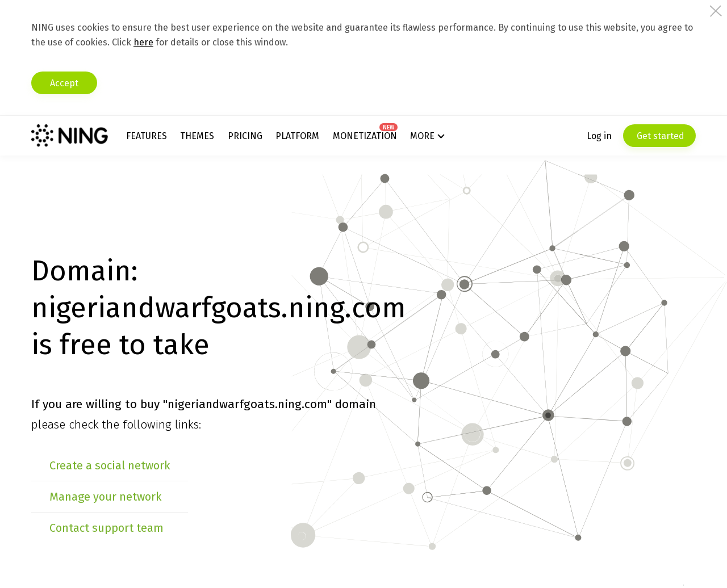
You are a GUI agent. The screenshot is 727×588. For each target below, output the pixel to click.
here (143, 42)
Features (147, 136)
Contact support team (106, 528)
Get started (659, 136)
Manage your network (105, 497)
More (422, 136)
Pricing (245, 136)
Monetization (365, 136)
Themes (197, 136)
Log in (599, 136)
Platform (297, 136)
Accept (64, 83)
